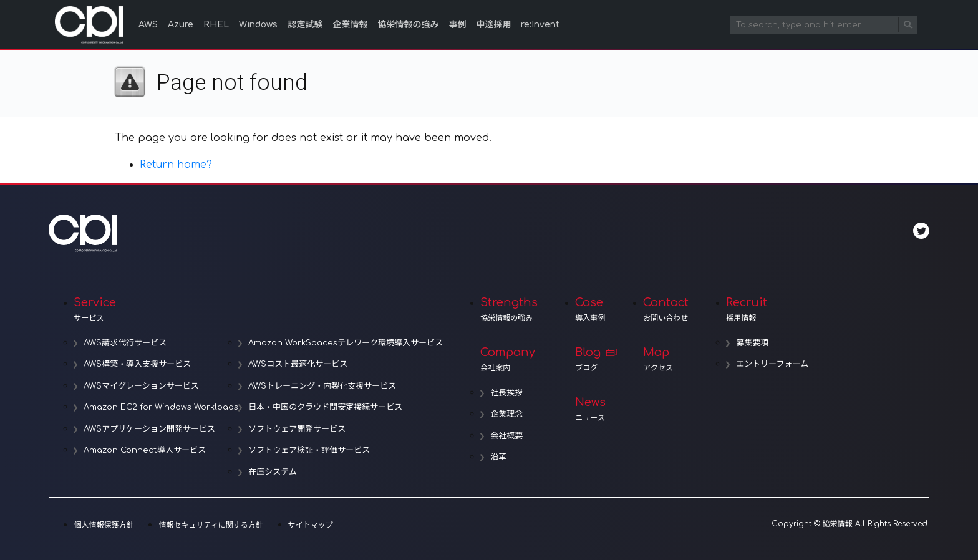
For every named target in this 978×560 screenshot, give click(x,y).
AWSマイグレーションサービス (141, 386)
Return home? (176, 165)
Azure (181, 25)
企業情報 (350, 25)
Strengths (509, 309)
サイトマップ (311, 525)
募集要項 (752, 343)
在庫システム (273, 472)
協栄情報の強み (408, 25)
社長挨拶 (506, 393)
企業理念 (506, 414)
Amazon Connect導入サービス (145, 450)
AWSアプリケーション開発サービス (149, 429)
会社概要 (506, 436)
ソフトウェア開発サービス (297, 429)
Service (258, 309)
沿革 (498, 457)
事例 (457, 25)
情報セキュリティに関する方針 (211, 525)
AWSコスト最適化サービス (298, 364)
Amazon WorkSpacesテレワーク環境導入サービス (346, 343)
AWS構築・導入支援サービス (137, 364)
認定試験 (305, 25)
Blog (590, 359)
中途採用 (493, 25)
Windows (258, 25)
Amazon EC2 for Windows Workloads (161, 407)
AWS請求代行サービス (125, 343)
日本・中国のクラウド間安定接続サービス (325, 407)
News (590, 409)
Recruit (767, 309)
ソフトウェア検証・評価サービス (309, 450)
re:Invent (540, 25)
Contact (666, 309)
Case (590, 309)
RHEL (216, 25)
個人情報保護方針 (104, 525)
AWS (148, 25)
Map (666, 359)
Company (509, 359)
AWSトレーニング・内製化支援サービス (322, 386)
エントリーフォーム (772, 364)
